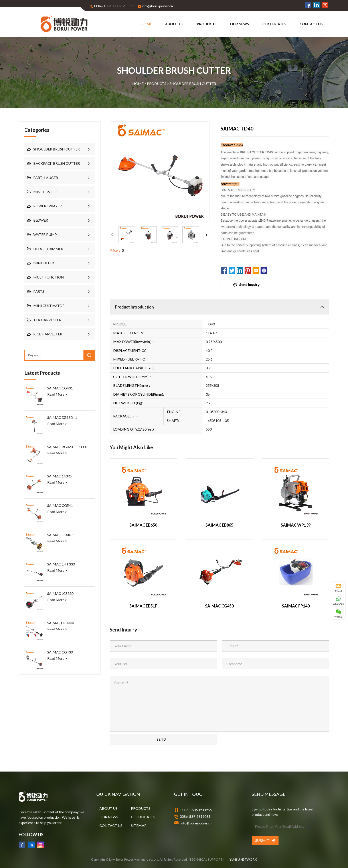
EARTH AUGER (46, 177)
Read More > (57, 394)
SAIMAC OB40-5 (61, 535)
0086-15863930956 (108, 6)
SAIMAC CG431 (60, 388)
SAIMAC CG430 (60, 652)
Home (146, 24)
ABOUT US (174, 24)
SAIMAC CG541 (60, 505)
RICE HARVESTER (48, 334)
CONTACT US (311, 24)
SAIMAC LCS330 (60, 593)
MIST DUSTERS (46, 192)
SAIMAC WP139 (296, 525)
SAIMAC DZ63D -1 (62, 417)
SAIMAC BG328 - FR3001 (67, 447)
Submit (265, 840)
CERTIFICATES (274, 24)
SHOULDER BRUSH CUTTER (193, 83)
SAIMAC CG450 (219, 606)
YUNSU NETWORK (243, 859)
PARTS (39, 291)
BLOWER (41, 220)
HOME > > (174, 84)
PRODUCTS (207, 24)
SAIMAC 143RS (59, 476)
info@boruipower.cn (155, 6)
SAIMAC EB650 (143, 525)
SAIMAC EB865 (219, 525)
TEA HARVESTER (47, 320)
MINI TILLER (44, 263)
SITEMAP (139, 825)
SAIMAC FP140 (296, 606)
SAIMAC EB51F (143, 606)
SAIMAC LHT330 (61, 564)
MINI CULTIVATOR (49, 306)
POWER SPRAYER (47, 206)
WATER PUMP (45, 234)
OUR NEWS (239, 24)
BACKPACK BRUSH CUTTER (57, 163)
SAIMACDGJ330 (61, 623)
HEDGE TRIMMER (48, 249)
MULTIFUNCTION (49, 277)
